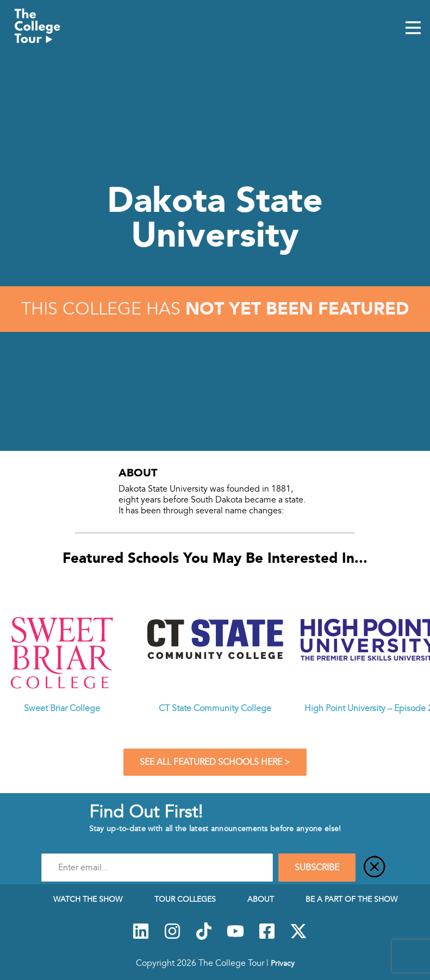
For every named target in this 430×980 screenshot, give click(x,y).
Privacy (283, 963)
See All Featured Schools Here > (215, 762)
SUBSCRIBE (317, 868)
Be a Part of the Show (351, 899)
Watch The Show (88, 899)
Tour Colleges (185, 899)
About (261, 899)
